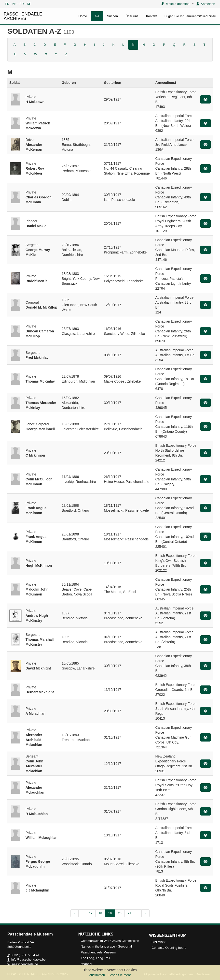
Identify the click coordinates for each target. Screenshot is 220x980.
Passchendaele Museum (98, 952)
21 (129, 913)
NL (15, 4)
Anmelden (206, 4)
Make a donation (175, 4)
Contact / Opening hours (169, 948)
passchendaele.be (25, 964)
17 (91, 913)
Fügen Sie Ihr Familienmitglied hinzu (190, 16)
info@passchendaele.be (28, 959)
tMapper (87, 964)
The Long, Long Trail (95, 958)
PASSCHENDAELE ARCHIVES (23, 16)
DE (29, 4)
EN (7, 4)
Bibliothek (158, 942)
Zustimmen (97, 975)
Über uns (132, 16)
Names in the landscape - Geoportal (106, 946)
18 (100, 913)
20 (120, 913)
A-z (97, 16)
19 (110, 913)
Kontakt (151, 16)
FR (22, 4)
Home (83, 16)
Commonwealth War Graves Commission (110, 941)
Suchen (112, 16)
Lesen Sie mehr (120, 975)
